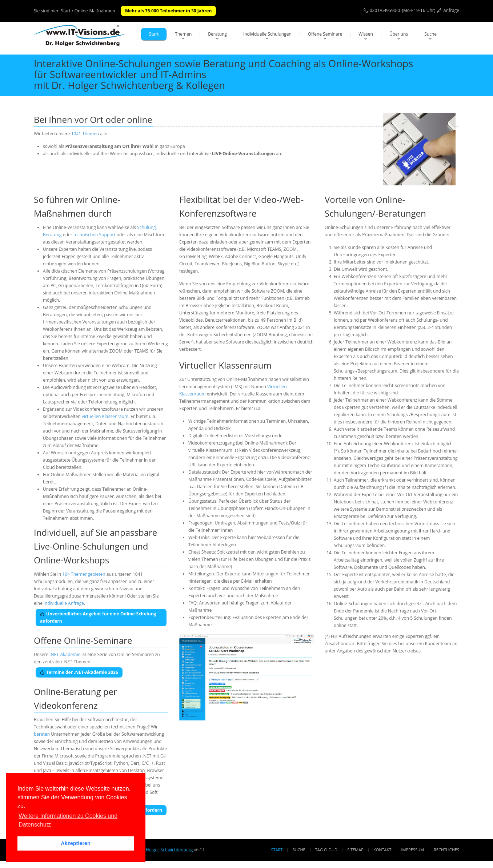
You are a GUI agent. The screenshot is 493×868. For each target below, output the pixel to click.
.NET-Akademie (65, 654)
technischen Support (95, 235)
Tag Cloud (326, 850)
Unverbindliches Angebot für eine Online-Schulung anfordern (98, 617)
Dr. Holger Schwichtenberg (166, 850)
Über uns (399, 34)
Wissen (366, 34)
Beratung (217, 34)
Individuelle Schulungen (267, 34)
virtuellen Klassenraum (105, 416)
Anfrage (451, 10)
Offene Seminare (325, 34)
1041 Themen (85, 134)
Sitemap (355, 850)
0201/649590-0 (385, 10)
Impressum (412, 850)
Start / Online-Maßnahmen (88, 11)
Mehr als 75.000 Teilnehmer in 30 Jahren (168, 11)
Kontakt (382, 850)
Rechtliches (446, 850)
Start (154, 34)
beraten (42, 734)
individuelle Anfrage (64, 603)
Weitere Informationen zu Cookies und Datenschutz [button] (68, 820)
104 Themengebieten (84, 574)
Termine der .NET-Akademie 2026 (79, 672)
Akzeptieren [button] (76, 843)
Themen (183, 34)
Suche (430, 34)
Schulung (146, 227)
